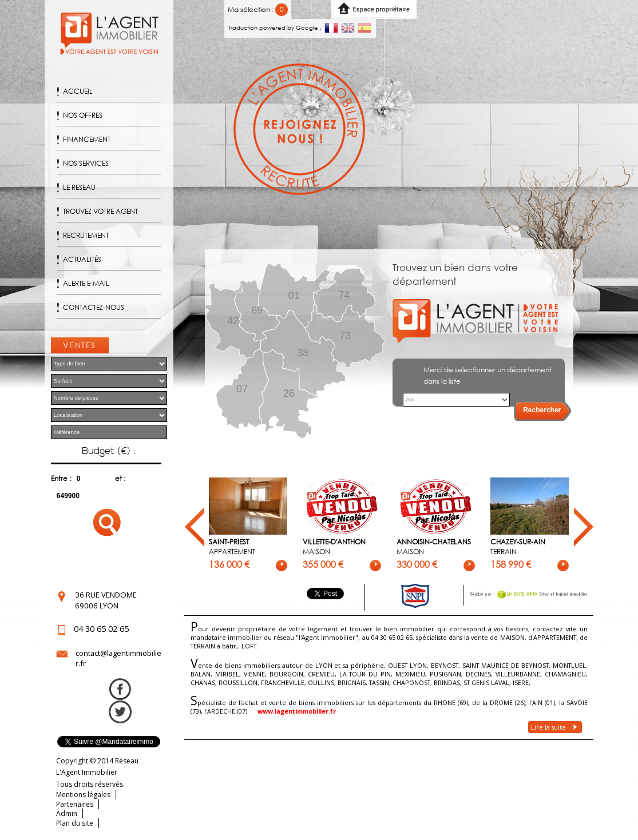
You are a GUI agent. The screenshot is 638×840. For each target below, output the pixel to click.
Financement (87, 139)
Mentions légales (83, 795)
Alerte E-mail (86, 283)
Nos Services (86, 163)
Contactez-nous (94, 307)
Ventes (80, 345)
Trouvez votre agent (100, 211)
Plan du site (75, 823)
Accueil (78, 91)
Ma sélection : (258, 9)
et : (120, 478)
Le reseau (79, 187)
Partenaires (75, 804)
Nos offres (83, 115)
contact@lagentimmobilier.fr (118, 658)
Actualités (82, 259)
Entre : (61, 478)
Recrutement (86, 235)
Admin (67, 813)
